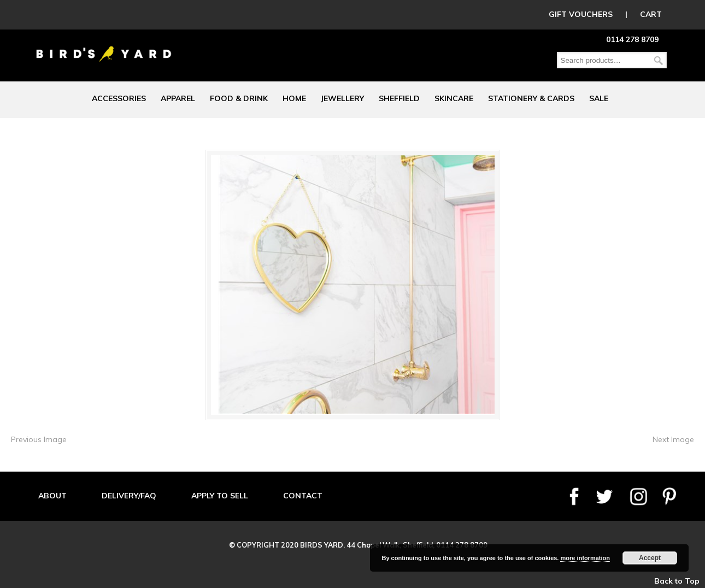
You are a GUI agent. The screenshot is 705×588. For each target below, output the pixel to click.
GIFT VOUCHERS (581, 14)
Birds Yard (104, 46)
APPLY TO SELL (220, 496)
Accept (650, 558)
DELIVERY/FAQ (129, 496)
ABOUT (52, 496)
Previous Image (39, 439)
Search (659, 60)
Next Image (673, 439)
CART (651, 14)
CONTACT (303, 496)
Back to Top (677, 581)
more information (585, 558)
